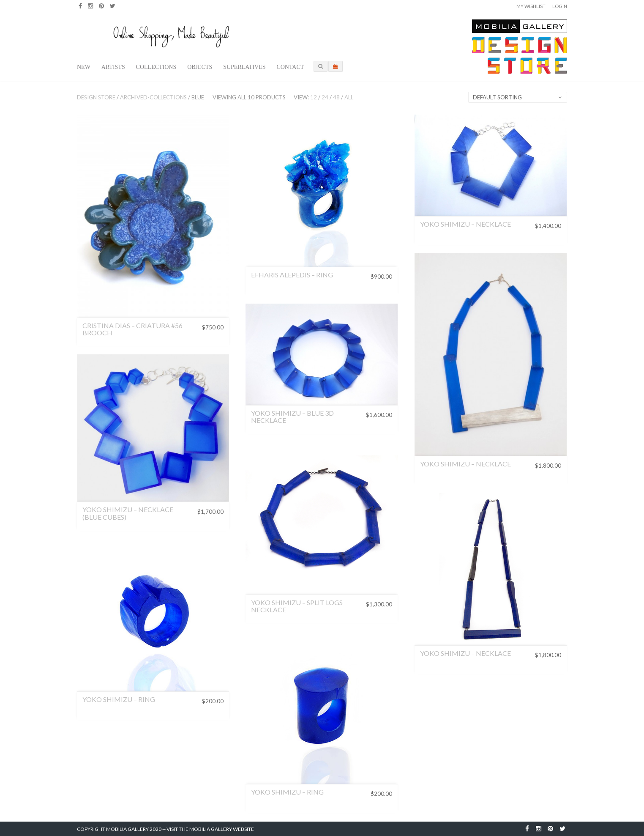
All (349, 97)
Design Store (96, 97)
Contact (290, 67)
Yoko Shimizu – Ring (119, 699)
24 (325, 97)
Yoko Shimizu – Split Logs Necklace (297, 606)
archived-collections (153, 97)
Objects (200, 67)
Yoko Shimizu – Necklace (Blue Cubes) (128, 513)
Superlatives (244, 67)
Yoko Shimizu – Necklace (465, 224)
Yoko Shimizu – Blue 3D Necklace (292, 417)
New (84, 67)
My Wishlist (531, 6)
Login (560, 6)
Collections (156, 67)
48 (336, 97)
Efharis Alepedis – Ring (292, 275)
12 (314, 97)
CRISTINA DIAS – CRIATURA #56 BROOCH (132, 329)
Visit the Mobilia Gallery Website (210, 829)
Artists (113, 67)
